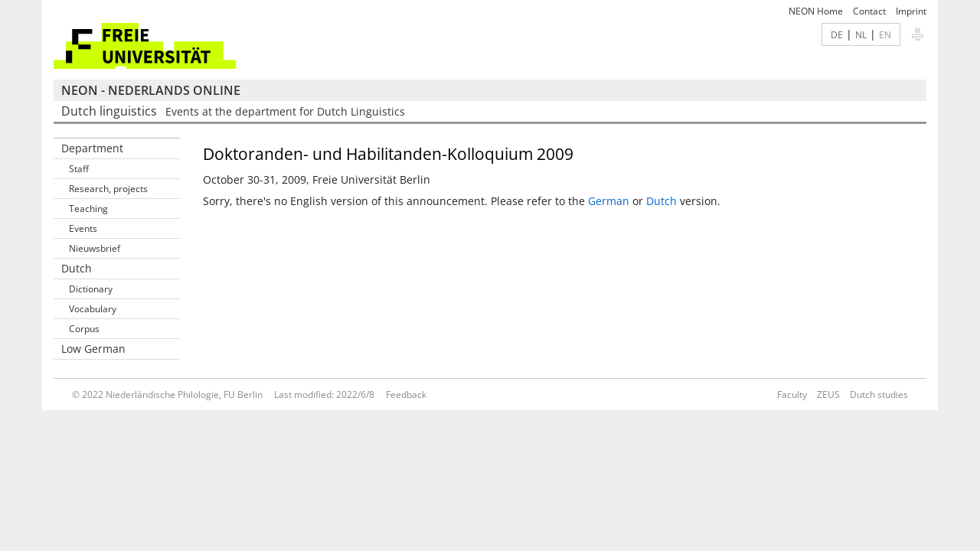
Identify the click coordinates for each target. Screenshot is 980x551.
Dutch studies (879, 395)
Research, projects (108, 189)
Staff (79, 169)
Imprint (911, 11)
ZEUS (828, 395)
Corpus (84, 329)
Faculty (792, 395)
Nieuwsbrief (95, 248)
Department (92, 148)
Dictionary (91, 289)
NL (861, 34)
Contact (869, 11)
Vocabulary (93, 309)
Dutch (661, 201)
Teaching (88, 209)
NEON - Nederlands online (151, 90)
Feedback (406, 395)
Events (83, 228)
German (609, 201)
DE (837, 34)
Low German (93, 349)
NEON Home (816, 11)
